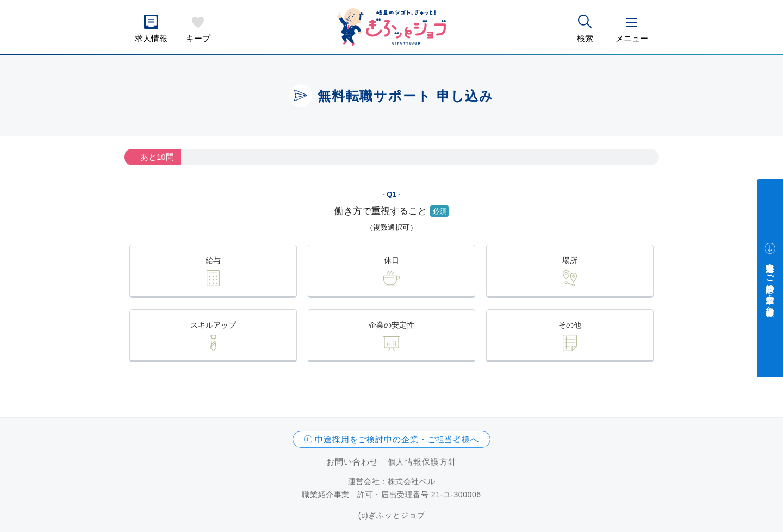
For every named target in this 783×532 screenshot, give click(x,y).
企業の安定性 (391, 325)
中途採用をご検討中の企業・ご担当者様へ (397, 439)
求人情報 (151, 38)
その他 (570, 325)
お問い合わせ (352, 462)
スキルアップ (213, 325)
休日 (391, 260)
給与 (213, 260)
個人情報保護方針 (422, 462)
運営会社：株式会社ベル (391, 481)
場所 (570, 260)
